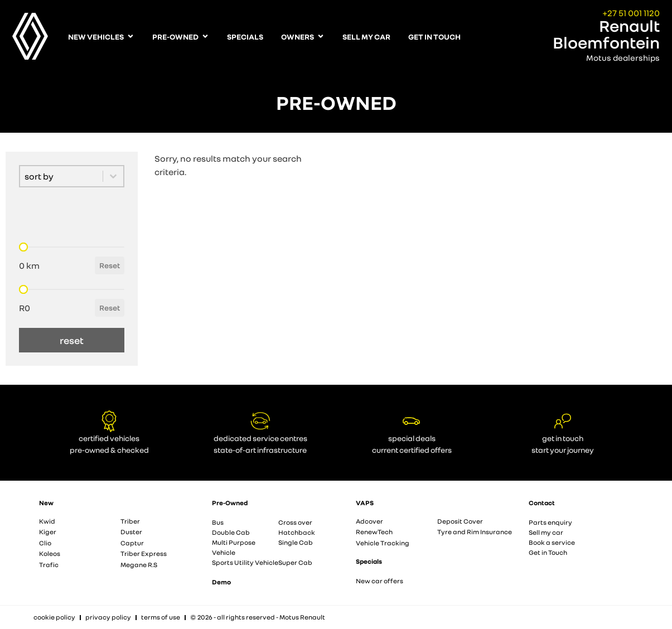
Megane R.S (139, 565)
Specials (369, 561)
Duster (131, 532)
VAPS (365, 503)
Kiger (48, 532)
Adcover (369, 521)
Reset (110, 265)
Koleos (50, 553)
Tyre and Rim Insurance (475, 532)
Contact (542, 503)
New (46, 503)
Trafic (49, 565)
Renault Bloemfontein (606, 34)
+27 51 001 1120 (631, 13)
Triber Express (144, 553)
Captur (132, 543)
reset (72, 340)
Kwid (47, 521)
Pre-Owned (230, 503)
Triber (130, 521)
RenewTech (374, 532)
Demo (221, 582)
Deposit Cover (460, 521)
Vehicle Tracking (383, 543)
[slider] (23, 247)
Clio (45, 543)
